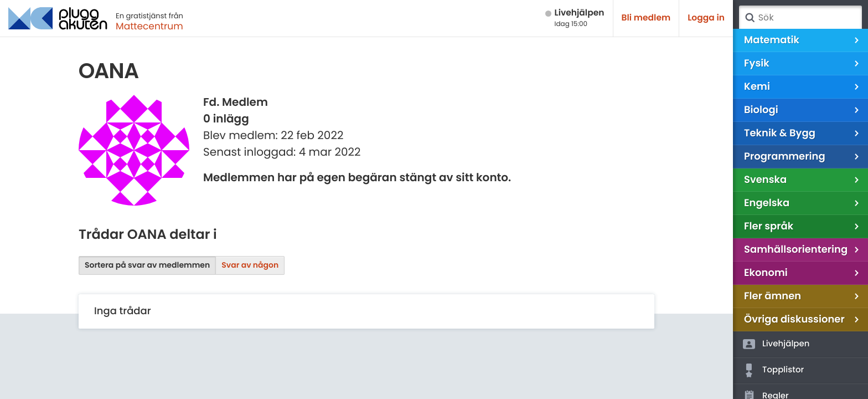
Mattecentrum (149, 26)
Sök (750, 18)
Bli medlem (646, 18)
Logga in (706, 18)
